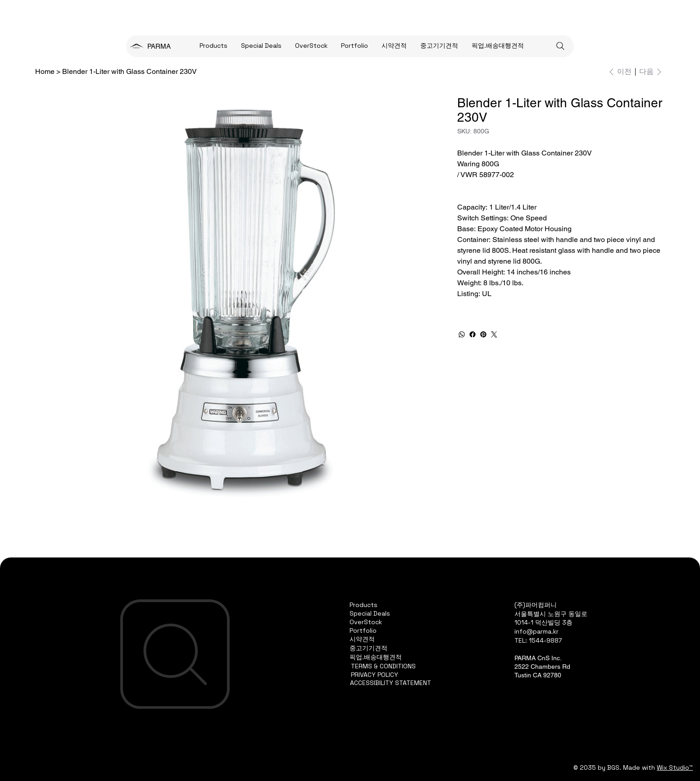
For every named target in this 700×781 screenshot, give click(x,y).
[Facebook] (473, 334)
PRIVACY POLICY (375, 675)
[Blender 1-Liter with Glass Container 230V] (130, 72)
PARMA (159, 46)
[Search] (560, 46)
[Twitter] (494, 334)
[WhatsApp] (462, 334)
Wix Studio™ (675, 767)
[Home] (45, 72)
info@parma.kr (536, 631)
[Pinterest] (483, 334)
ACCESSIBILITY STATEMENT (391, 683)
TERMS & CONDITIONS (383, 666)
